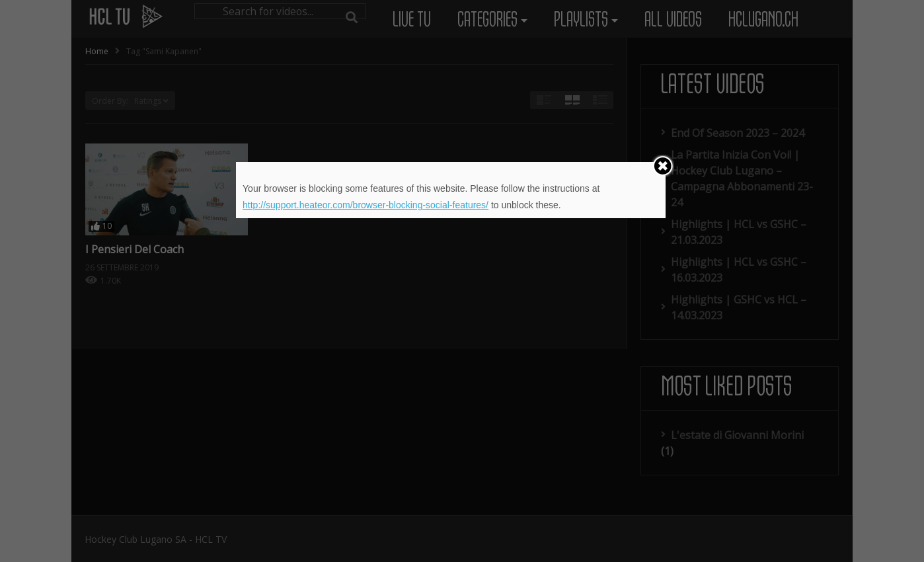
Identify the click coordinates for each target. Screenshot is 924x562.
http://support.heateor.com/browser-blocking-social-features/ (366, 205)
